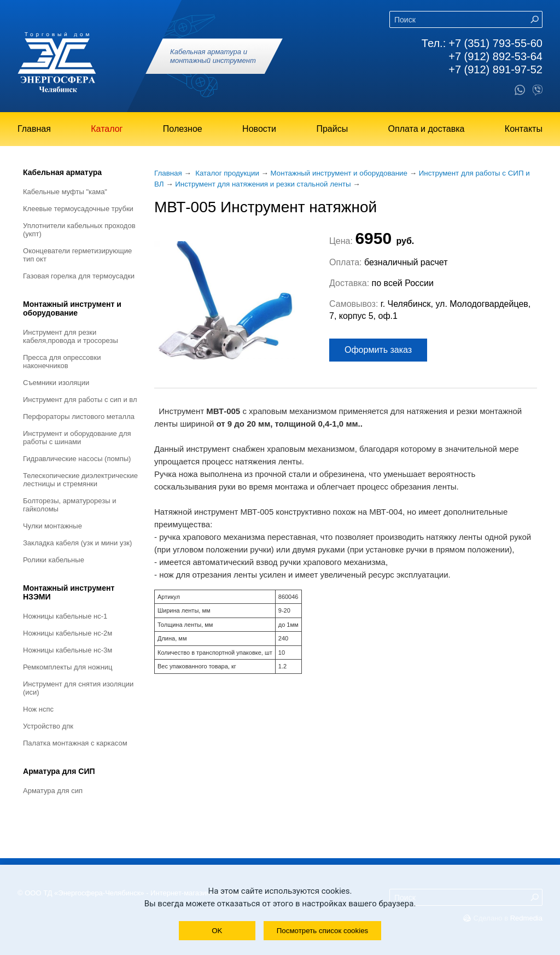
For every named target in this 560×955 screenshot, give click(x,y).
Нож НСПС (38, 709)
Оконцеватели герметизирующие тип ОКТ (77, 255)
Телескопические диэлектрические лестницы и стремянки (80, 480)
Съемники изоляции (56, 383)
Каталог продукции (227, 173)
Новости (259, 129)
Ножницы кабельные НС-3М (68, 650)
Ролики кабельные (54, 560)
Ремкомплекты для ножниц (68, 667)
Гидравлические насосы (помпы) (77, 459)
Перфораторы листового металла (79, 417)
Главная (34, 129)
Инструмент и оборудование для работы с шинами (77, 438)
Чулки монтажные (52, 526)
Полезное (183, 129)
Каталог (107, 129)
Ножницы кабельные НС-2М (68, 633)
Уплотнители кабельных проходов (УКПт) (79, 230)
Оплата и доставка (427, 129)
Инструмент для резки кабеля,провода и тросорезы (71, 336)
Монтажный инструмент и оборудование (72, 308)
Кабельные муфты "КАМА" (65, 192)
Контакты (524, 129)
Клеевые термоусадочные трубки (78, 209)
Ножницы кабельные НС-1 (65, 616)
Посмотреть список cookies (322, 931)
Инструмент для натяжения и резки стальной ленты (263, 184)
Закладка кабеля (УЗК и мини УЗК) (77, 543)
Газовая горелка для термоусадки (79, 276)
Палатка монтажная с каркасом (75, 743)
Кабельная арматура (62, 172)
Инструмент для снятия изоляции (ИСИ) (78, 688)
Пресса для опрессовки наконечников (62, 362)
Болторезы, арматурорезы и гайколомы (69, 505)
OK (217, 931)
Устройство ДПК (48, 726)
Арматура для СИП (59, 771)
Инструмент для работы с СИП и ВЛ (80, 400)
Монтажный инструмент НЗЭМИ (69, 592)
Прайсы (332, 129)
